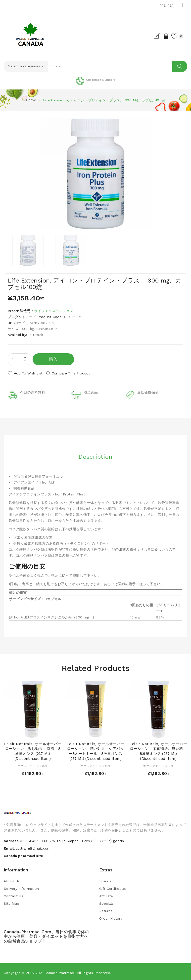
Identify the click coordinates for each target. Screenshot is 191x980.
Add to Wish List (28, 373)
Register (153, 36)
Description (95, 454)
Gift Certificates (113, 887)
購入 (53, 359)
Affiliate (106, 894)
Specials (106, 902)
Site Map (11, 902)
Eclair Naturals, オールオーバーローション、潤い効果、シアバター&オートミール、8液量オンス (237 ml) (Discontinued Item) (95, 750)
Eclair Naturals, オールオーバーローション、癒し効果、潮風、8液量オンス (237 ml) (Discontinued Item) (33, 750)
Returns (106, 909)
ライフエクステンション (54, 311)
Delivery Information (21, 887)
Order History (111, 917)
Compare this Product (75, 373)
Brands (105, 879)
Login (162, 36)
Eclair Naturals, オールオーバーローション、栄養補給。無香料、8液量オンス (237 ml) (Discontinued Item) (158, 750)
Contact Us (13, 894)
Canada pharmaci (60, 971)
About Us (12, 879)
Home (31, 100)
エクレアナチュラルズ (33, 764)
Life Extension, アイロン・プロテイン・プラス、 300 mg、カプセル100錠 (104, 100)
